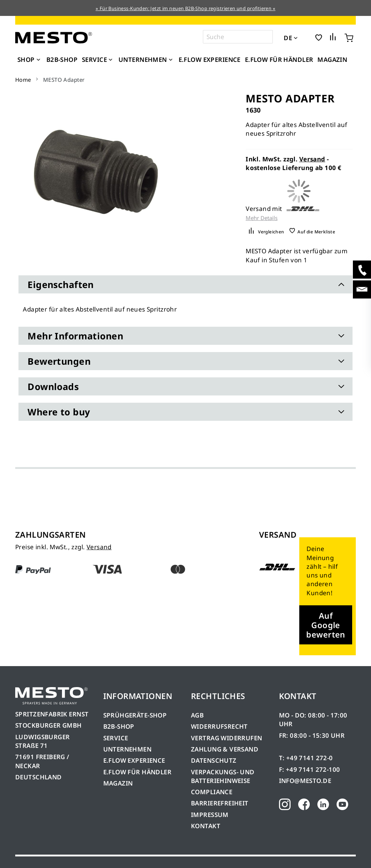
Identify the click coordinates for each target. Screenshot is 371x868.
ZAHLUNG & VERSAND (225, 749)
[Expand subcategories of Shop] (38, 60)
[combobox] (238, 37)
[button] (306, 37)
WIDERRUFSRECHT (219, 726)
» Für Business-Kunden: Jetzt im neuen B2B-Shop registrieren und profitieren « (185, 8)
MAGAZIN (118, 783)
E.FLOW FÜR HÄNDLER (137, 772)
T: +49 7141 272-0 (306, 758)
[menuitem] (30, 60)
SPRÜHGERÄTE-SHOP (135, 715)
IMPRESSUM (210, 815)
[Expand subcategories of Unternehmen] (171, 60)
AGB (197, 715)
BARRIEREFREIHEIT (220, 803)
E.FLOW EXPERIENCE (134, 760)
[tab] (185, 284)
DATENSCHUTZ (214, 760)
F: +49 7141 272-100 (310, 769)
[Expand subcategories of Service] (111, 60)
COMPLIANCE (212, 792)
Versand (312, 159)
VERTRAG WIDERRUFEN (227, 738)
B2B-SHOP (119, 726)
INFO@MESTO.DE (305, 781)
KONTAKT (206, 826)
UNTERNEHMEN (128, 749)
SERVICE (116, 738)
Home (23, 80)
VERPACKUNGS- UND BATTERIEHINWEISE (223, 776)
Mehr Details (262, 218)
